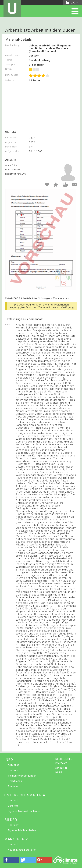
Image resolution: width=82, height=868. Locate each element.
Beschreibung (12, 45)
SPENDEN (61, 768)
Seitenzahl (10, 80)
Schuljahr (10, 65)
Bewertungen (12, 75)
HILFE (59, 773)
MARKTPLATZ (16, 839)
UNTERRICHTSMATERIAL (26, 795)
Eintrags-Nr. (11, 138)
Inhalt (8, 325)
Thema (9, 60)
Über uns (13, 770)
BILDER (11, 820)
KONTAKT (61, 763)
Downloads (11, 147)
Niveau (9, 69)
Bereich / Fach (13, 55)
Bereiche (13, 806)
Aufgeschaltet (12, 151)
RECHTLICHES (64, 759)
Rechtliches (15, 781)
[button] (11, 860)
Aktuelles (14, 765)
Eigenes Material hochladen (25, 811)
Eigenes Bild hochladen (22, 830)
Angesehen (11, 142)
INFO (9, 760)
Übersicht (14, 800)
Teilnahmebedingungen (22, 776)
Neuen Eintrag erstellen (22, 850)
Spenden (13, 786)
